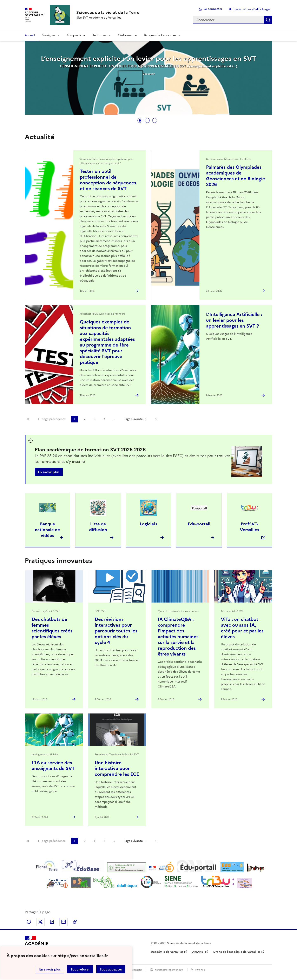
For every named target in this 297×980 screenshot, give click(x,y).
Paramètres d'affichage (169, 970)
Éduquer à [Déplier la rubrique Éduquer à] (74, 35)
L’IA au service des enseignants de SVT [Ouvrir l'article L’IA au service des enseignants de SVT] (53, 766)
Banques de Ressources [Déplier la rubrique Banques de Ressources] (160, 35)
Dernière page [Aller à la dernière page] (156, 419)
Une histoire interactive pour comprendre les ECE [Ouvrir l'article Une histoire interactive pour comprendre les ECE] (117, 768)
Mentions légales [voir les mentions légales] (133, 970)
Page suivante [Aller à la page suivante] (133, 419)
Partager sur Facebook (29, 922)
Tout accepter (111, 969)
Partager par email (64, 922)
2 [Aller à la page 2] (85, 419)
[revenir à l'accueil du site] (108, 12)
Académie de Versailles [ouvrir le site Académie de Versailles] (167, 952)
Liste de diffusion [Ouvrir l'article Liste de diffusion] (98, 527)
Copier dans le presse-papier (75, 922)
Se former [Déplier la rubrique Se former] (99, 35)
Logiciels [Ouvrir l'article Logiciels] (148, 524)
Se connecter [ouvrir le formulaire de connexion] (213, 9)
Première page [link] (28, 419)
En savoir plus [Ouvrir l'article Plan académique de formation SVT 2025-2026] (49, 472)
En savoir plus (50, 969)
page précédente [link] (54, 419)
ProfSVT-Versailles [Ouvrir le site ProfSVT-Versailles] (249, 527)
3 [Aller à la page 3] (94, 419)
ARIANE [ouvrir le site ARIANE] (198, 952)
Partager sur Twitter (40, 922)
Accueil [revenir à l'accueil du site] (30, 35)
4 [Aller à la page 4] (104, 419)
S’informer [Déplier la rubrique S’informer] (125, 35)
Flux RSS (200, 970)
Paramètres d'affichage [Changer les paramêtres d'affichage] (252, 9)
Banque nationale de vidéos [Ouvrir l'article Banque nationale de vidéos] (47, 530)
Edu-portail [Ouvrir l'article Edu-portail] (199, 524)
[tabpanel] (148, 78)
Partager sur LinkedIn (52, 922)
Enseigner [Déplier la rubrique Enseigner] (48, 35)
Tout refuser (80, 969)
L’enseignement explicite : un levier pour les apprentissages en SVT (148, 59)
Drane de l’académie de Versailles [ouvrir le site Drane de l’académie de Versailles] (237, 952)
